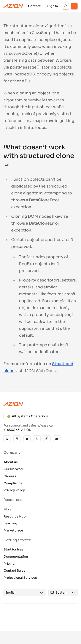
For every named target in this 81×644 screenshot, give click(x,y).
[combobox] (21, 593)
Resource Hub (15, 516)
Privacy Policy (14, 490)
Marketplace (13, 530)
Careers (10, 476)
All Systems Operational (28, 416)
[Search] (65, 6)
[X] (37, 439)
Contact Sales (14, 571)
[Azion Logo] (13, 6)
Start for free (13, 549)
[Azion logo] (40, 404)
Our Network (14, 469)
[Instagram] (47, 439)
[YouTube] (27, 439)
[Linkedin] (17, 439)
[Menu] (74, 6)
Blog (7, 509)
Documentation (16, 556)
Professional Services (20, 578)
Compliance (13, 483)
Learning (10, 523)
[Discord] (57, 439)
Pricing (9, 564)
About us (11, 462)
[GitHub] (7, 439)
